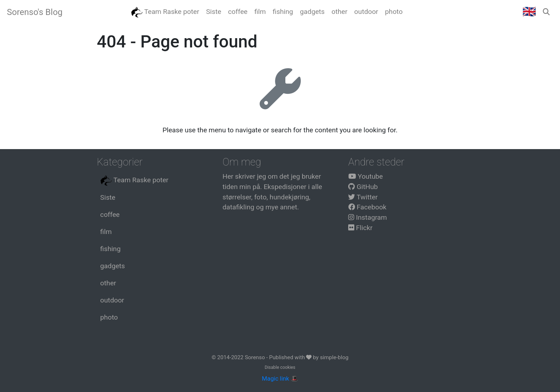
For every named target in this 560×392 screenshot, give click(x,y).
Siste (108, 197)
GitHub (363, 187)
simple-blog (334, 357)
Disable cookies (280, 367)
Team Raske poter (134, 180)
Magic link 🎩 (280, 378)
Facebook (367, 207)
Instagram (367, 217)
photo (109, 317)
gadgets (113, 266)
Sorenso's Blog (35, 12)
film (106, 232)
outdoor (112, 300)
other (108, 283)
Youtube (366, 176)
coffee (110, 215)
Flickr (360, 228)
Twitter (363, 197)
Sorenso (255, 357)
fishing (111, 249)
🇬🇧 (529, 12)
